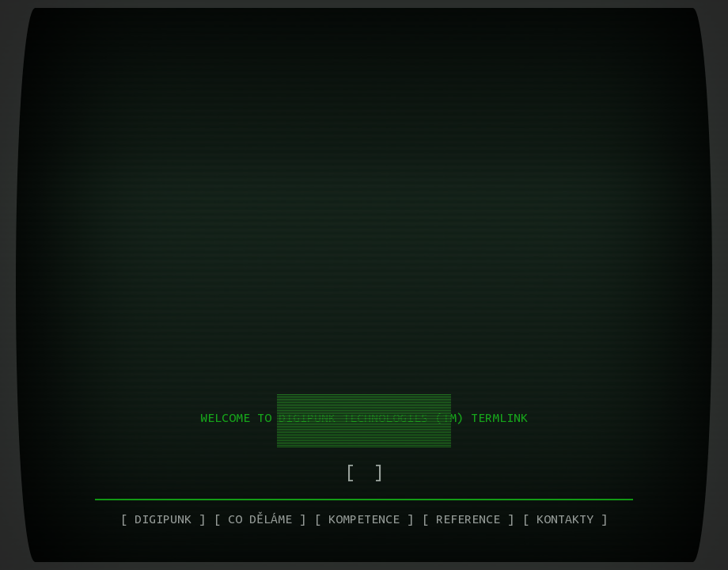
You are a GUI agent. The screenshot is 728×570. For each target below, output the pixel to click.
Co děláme (260, 519)
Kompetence (364, 519)
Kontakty (565, 519)
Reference (468, 519)
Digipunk (163, 519)
